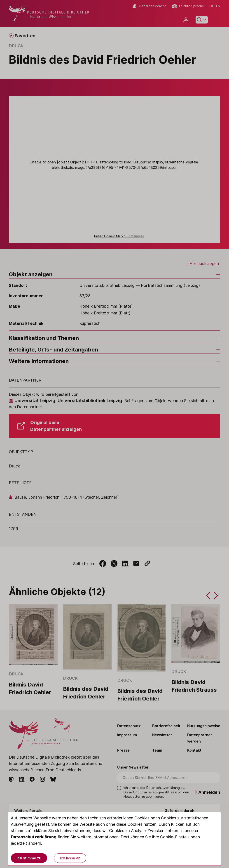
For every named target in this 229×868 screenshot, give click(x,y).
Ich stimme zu (29, 858)
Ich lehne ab (70, 858)
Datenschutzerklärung (34, 837)
